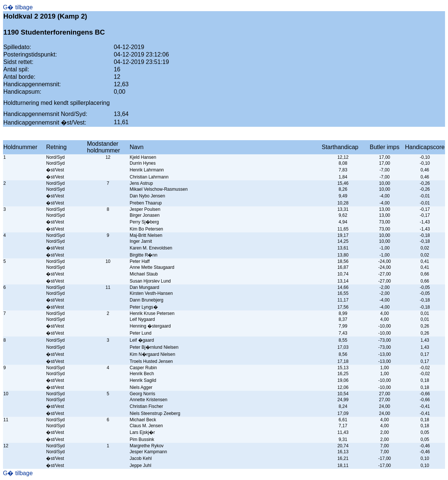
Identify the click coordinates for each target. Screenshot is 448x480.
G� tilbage (18, 7)
